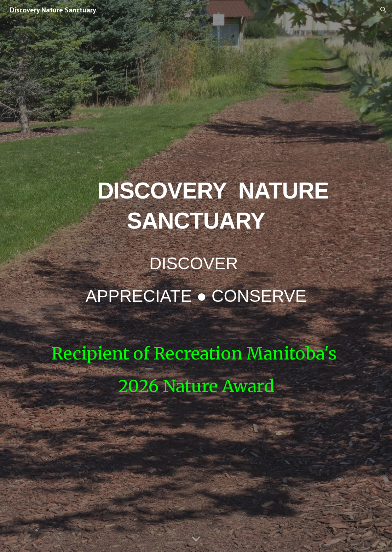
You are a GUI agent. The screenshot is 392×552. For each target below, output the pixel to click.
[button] (384, 10)
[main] (196, 241)
